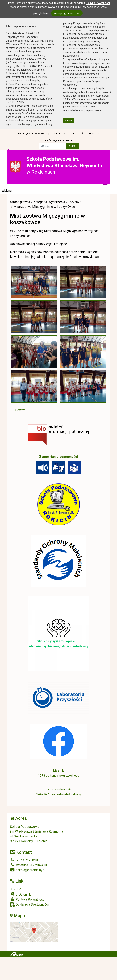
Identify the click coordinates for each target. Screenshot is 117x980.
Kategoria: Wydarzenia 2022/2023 (58, 202)
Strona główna (25, 134)
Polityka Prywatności (28, 899)
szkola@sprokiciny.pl (28, 870)
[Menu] (58, 191)
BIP (15, 889)
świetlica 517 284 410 (28, 865)
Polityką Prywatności (98, 3)
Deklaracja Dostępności (29, 905)
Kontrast (94, 134)
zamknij (69, 121)
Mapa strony (42, 134)
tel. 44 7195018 (24, 860)
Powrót (20, 410)
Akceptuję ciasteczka (67, 13)
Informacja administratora (59, 140)
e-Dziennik (20, 894)
